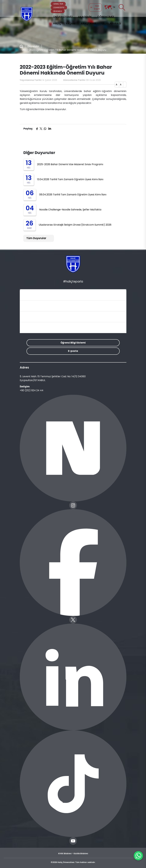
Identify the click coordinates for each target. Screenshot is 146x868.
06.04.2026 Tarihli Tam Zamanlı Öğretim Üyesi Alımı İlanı (73, 195)
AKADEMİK (85, 17)
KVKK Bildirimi (65, 854)
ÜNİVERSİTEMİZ (63, 17)
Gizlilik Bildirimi (81, 854)
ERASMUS (58, 11)
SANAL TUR (58, 4)
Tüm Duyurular (36, 238)
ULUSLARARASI (111, 23)
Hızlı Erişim (95, 7)
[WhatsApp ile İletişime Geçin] (138, 856)
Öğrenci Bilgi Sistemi (73, 343)
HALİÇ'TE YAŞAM (64, 23)
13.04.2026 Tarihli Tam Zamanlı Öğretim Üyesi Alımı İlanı (70, 179)
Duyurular (33, 46)
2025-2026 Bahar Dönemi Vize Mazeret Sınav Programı (70, 164)
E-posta (73, 351)
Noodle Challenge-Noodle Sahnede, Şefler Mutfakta (70, 210)
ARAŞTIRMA (88, 23)
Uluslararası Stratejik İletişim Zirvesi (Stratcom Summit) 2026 (75, 225)
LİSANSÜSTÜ (59, 8)
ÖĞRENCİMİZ (106, 17)
